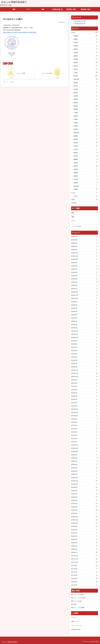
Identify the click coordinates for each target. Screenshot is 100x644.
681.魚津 (74, 604)
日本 (5, 63)
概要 (73, 213)
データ (73, 221)
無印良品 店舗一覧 (80, 23)
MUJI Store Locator (80, 21)
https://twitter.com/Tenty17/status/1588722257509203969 (20, 32)
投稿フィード (75, 622)
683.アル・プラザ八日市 (78, 598)
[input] (85, 226)
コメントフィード (77, 626)
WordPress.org (76, 630)
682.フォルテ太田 (76, 601)
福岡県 (10, 63)
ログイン (74, 618)
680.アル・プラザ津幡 (78, 608)
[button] (96, 226)
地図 (73, 217)
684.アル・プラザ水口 (78, 595)
